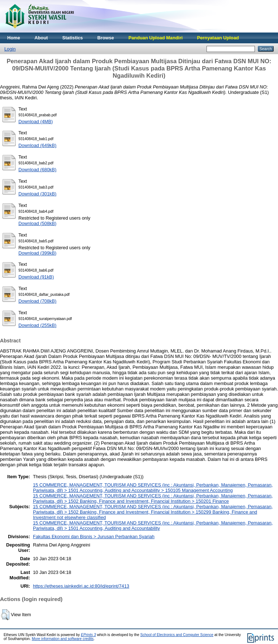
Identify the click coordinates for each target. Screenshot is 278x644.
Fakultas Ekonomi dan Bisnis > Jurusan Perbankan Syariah (94, 537)
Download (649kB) (37, 145)
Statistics (73, 38)
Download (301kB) (37, 194)
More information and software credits (63, 639)
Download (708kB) (37, 301)
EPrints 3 (88, 635)
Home (14, 38)
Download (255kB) (37, 325)
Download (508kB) (37, 223)
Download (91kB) (36, 277)
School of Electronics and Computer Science (177, 635)
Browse (105, 38)
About (41, 38)
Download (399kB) (37, 253)
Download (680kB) (37, 170)
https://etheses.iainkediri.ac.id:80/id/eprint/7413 (81, 586)
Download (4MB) (36, 122)
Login (10, 49)
